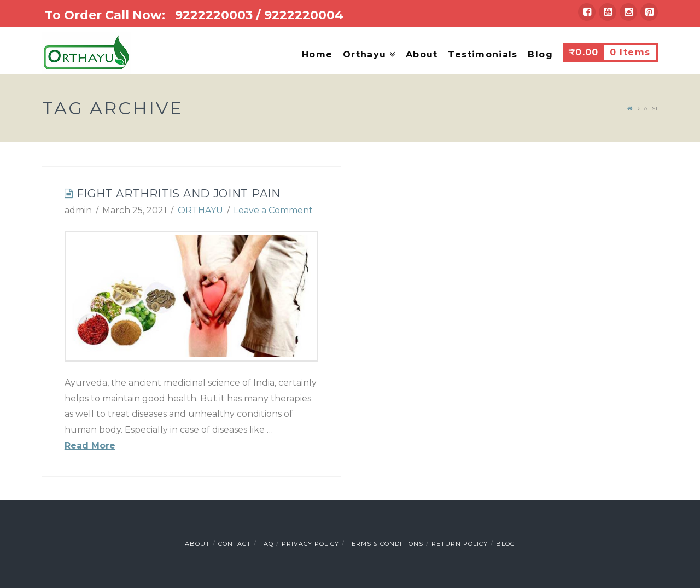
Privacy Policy (310, 544)
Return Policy (460, 544)
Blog (506, 544)
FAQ (266, 544)
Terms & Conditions (385, 544)
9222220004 (304, 15)
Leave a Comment (273, 210)
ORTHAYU (200, 210)
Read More (90, 446)
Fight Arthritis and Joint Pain (179, 194)
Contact (235, 544)
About (197, 544)
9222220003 (214, 15)
